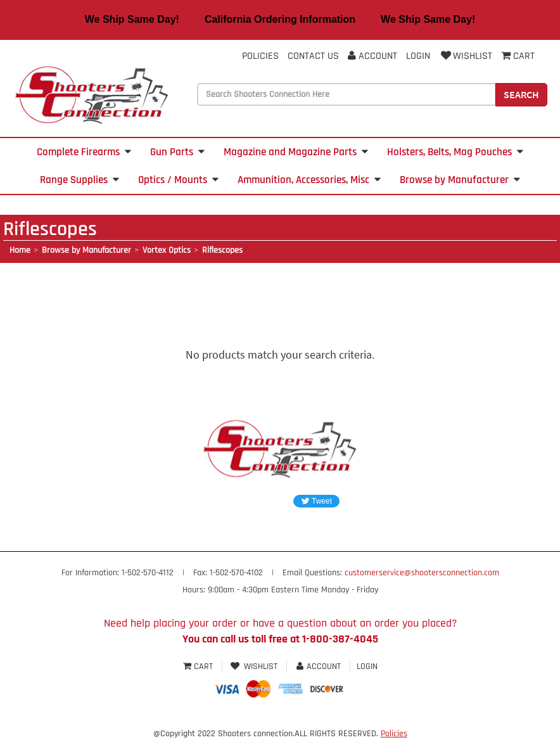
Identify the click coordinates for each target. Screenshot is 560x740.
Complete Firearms (84, 152)
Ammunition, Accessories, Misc (309, 180)
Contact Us (313, 56)
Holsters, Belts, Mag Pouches (455, 152)
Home (20, 250)
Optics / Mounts (178, 180)
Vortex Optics (167, 250)
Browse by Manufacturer (460, 180)
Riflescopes (222, 250)
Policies (260, 56)
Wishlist (466, 56)
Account (372, 56)
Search (521, 94)
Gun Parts (177, 152)
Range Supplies (80, 180)
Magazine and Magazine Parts (296, 152)
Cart (199, 667)
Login (418, 56)
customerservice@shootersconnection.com (422, 573)
